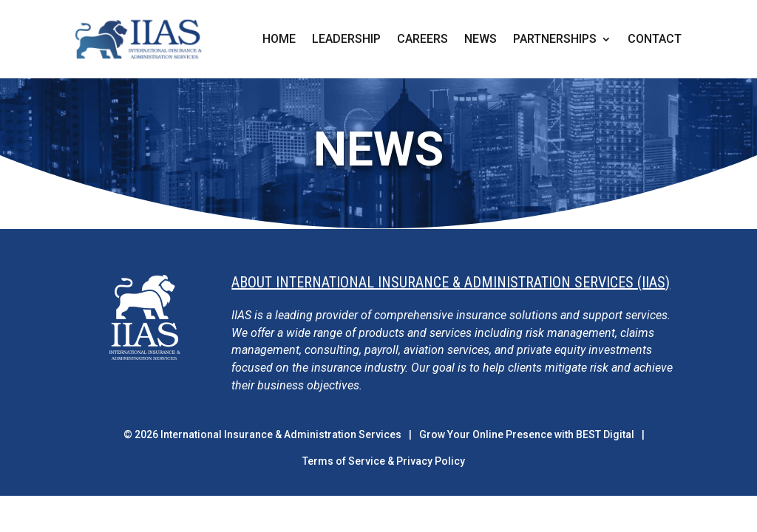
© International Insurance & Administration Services (262, 434)
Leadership (346, 40)
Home (279, 40)
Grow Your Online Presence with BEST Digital (527, 434)
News (481, 40)
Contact (655, 40)
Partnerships (555, 40)
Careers (422, 40)
